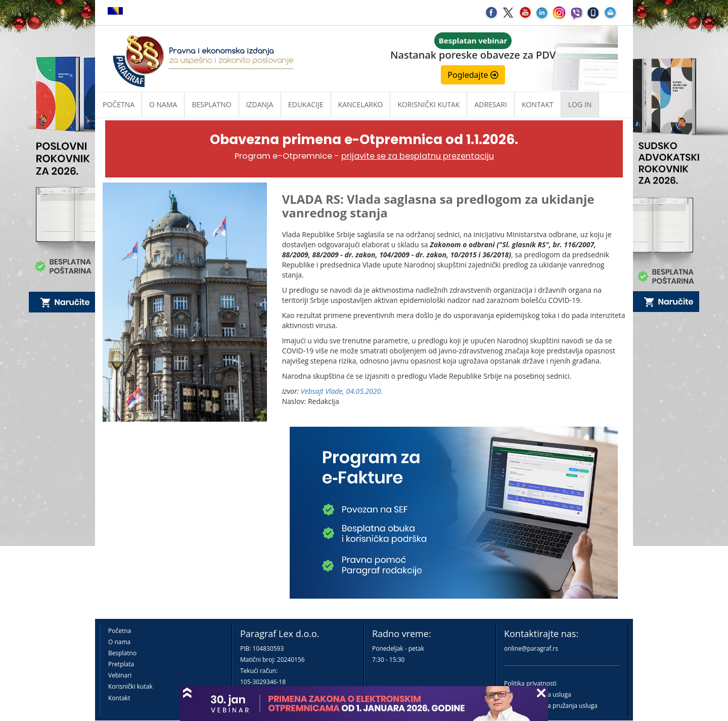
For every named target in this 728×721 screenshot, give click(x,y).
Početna (119, 104)
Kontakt (119, 698)
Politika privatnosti (530, 683)
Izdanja (260, 104)
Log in (580, 104)
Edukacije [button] (306, 104)
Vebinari (120, 675)
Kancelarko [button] (361, 104)
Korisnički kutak (130, 686)
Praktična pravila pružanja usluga (551, 706)
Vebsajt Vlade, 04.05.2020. (342, 391)
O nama (163, 104)
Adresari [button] (491, 104)
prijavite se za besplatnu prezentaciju (418, 156)
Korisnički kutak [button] (428, 104)
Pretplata (121, 664)
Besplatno (211, 104)
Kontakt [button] (538, 104)
